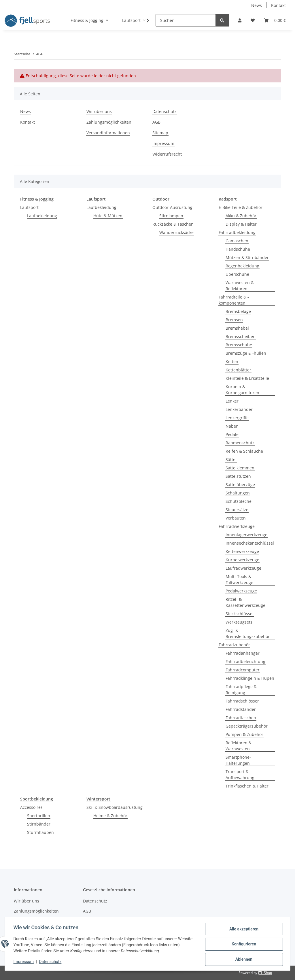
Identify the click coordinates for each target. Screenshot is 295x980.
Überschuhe (237, 274)
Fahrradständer (241, 709)
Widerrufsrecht (167, 154)
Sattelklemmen (240, 468)
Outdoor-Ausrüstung (172, 207)
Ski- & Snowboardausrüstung (115, 807)
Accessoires (31, 807)
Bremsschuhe (239, 345)
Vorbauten (236, 518)
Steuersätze (237, 510)
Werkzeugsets (239, 622)
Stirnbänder (39, 824)
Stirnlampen (171, 216)
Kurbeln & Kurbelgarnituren (242, 390)
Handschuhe (238, 249)
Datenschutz (164, 111)
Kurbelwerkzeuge (242, 560)
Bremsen (234, 320)
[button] (240, 20)
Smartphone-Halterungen (238, 760)
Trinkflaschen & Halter (247, 786)
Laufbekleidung (42, 216)
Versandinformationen (108, 133)
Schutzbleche (239, 501)
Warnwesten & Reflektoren (240, 286)
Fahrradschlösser (242, 701)
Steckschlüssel (240, 614)
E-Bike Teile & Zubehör (241, 207)
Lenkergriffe (237, 418)
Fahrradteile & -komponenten (234, 300)
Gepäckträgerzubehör (247, 726)
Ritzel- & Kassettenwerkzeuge (245, 602)
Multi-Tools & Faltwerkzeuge (239, 579)
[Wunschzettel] (253, 20)
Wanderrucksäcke (176, 232)
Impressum (163, 143)
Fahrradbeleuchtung (245, 661)
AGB (156, 122)
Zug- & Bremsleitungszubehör (248, 633)
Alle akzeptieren (243, 930)
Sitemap (160, 133)
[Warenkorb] (275, 20)
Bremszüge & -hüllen (246, 353)
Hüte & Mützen (108, 216)
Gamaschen (237, 241)
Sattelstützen (238, 476)
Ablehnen (243, 960)
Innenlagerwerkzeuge (246, 535)
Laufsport (29, 207)
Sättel (231, 459)
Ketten (232, 361)
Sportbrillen (39, 816)
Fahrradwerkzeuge (237, 526)
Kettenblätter (238, 370)
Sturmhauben (40, 832)
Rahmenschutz (240, 443)
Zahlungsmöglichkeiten (109, 122)
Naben (232, 426)
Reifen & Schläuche (244, 451)
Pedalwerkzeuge (241, 591)
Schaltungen (238, 493)
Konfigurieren (243, 945)
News (257, 5)
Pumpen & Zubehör (244, 734)
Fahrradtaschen (241, 718)
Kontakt (278, 5)
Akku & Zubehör (241, 216)
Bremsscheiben (241, 336)
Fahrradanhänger (243, 653)
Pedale (232, 434)
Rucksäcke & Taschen (173, 224)
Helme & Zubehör (110, 816)
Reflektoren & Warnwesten (239, 746)
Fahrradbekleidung (237, 232)
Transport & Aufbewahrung (240, 775)
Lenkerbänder (239, 409)
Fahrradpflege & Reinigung (241, 690)
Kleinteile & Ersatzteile (247, 378)
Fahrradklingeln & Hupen (250, 678)
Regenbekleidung (242, 266)
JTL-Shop (265, 973)
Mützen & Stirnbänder (247, 257)
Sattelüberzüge (240, 485)
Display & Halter (241, 224)
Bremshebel (237, 328)
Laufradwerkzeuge (243, 568)
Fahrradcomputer (243, 670)
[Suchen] (186, 20)
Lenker (232, 401)
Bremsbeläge (238, 311)
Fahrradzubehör (234, 645)
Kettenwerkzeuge (242, 551)
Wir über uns (99, 111)
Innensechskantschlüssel (250, 543)
